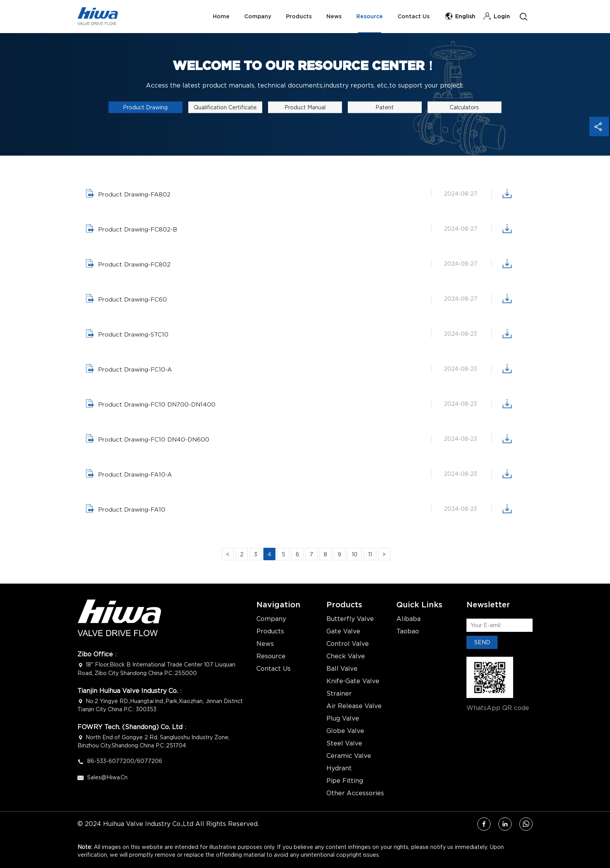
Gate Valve (343, 631)
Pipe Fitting (345, 781)
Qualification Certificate (225, 107)
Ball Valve (342, 669)
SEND (482, 642)
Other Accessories (355, 793)
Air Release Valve (354, 706)
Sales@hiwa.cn (107, 777)
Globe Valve (345, 731)
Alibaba (408, 619)
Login (497, 17)
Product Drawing (145, 107)
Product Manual (305, 107)
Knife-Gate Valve (353, 681)
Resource (368, 17)
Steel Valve (344, 743)
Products (296, 17)
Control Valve (348, 644)
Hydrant (339, 768)
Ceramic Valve (349, 756)
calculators (464, 107)
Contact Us (413, 17)
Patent (385, 107)
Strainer (339, 694)
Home (217, 17)
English (460, 17)
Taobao (408, 631)
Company (254, 17)
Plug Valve (343, 719)
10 (355, 554)
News (332, 17)
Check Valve (346, 656)
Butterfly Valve (350, 619)
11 (370, 554)
